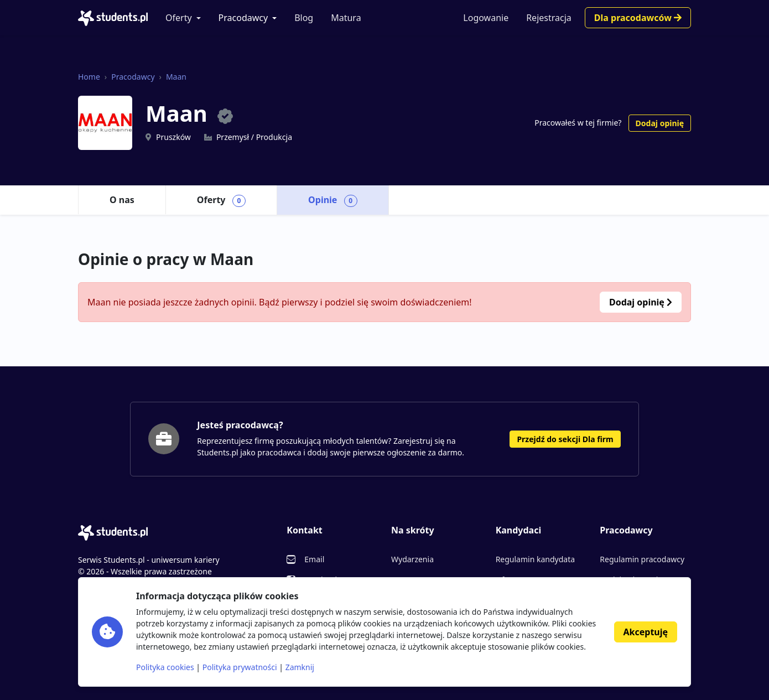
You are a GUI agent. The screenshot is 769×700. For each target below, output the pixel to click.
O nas (122, 200)
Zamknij (300, 667)
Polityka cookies (165, 667)
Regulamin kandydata (535, 559)
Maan (176, 77)
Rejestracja (549, 18)
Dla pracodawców (638, 18)
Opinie (333, 200)
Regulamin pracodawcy (642, 559)
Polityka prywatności (240, 667)
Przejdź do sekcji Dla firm (565, 439)
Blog (304, 18)
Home (89, 77)
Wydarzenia (412, 559)
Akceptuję (646, 632)
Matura (346, 18)
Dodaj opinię (660, 123)
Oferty (179, 18)
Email (314, 559)
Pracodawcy (243, 18)
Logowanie (486, 18)
